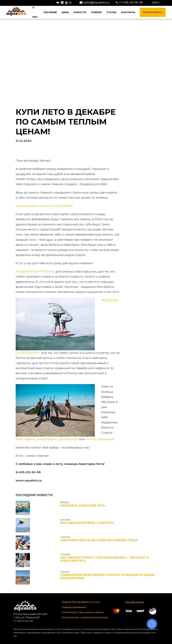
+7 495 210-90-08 (23, 621)
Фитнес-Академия (99, 439)
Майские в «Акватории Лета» (83, 506)
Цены (65, 12)
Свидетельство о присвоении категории (85, 617)
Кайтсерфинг (26, 439)
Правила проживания (74, 607)
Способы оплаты (134, 602)
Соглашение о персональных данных (83, 612)
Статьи (111, 12)
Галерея (96, 12)
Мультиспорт (69, 439)
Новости (80, 12)
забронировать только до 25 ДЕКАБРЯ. (44, 206)
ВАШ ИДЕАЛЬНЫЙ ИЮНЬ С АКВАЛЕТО (87, 523)
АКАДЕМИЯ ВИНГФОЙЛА (34, 272)
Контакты (128, 12)
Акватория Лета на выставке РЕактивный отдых (99, 540)
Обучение (50, 12)
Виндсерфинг (47, 439)
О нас (35, 12)
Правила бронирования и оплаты (81, 602)
